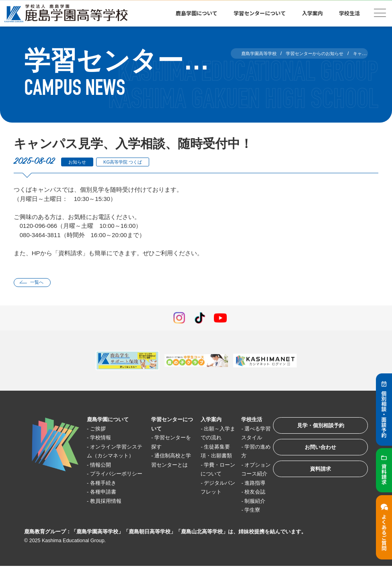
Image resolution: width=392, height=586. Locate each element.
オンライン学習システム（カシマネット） (114, 457)
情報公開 (104, 476)
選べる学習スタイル (244, 439)
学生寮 (243, 530)
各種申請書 (107, 512)
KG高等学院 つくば (132, 162)
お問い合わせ (313, 454)
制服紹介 (246, 521)
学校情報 (104, 439)
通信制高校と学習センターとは (165, 467)
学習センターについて (260, 13)
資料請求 (313, 479)
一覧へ (40, 283)
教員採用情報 (110, 521)
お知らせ (80, 162)
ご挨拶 (101, 430)
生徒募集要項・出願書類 (208, 467)
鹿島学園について (197, 13)
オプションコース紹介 (244, 485)
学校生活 (349, 13)
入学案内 (312, 13)
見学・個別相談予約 (313, 429)
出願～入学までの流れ (208, 439)
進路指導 (246, 503)
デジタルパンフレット (208, 521)
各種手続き (107, 503)
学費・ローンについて (208, 494)
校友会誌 (246, 512)
